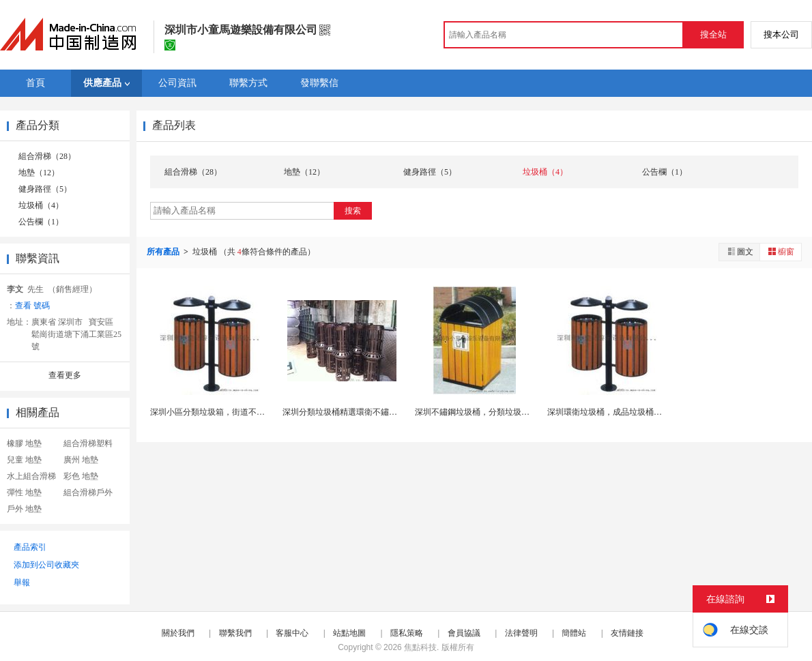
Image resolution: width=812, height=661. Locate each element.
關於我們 (178, 633)
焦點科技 (420, 647)
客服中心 (292, 633)
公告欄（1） (41, 222)
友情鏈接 (627, 633)
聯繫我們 (235, 633)
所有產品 (164, 252)
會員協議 (464, 633)
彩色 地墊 (81, 476)
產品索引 (30, 547)
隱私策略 (407, 633)
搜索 (353, 211)
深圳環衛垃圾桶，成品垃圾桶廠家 (609, 412)
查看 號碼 (32, 306)
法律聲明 (521, 633)
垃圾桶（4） (41, 205)
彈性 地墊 (24, 493)
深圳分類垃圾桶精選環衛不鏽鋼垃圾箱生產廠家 (368, 412)
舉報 (22, 583)
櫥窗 (781, 251)
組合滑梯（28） (47, 156)
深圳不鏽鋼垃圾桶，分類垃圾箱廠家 (480, 412)
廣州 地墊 (81, 460)
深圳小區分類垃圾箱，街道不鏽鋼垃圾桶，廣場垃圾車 (248, 412)
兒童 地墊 (24, 460)
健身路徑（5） (45, 189)
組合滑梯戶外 (88, 493)
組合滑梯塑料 (88, 443)
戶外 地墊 (24, 509)
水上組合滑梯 (31, 476)
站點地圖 (349, 633)
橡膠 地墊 (24, 443)
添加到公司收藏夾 (46, 565)
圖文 (740, 251)
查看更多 (65, 375)
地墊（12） (39, 173)
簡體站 (574, 633)
